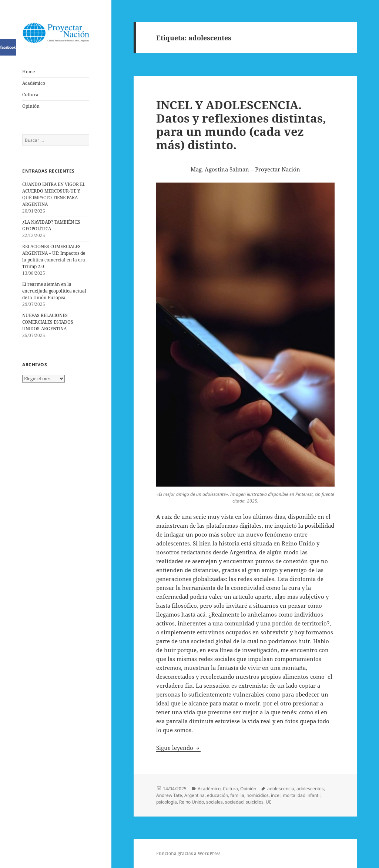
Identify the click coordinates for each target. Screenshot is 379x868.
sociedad (234, 802)
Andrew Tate (169, 795)
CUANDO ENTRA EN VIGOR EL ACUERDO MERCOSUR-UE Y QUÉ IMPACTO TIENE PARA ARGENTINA (54, 194)
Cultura (30, 95)
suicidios (255, 802)
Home (28, 72)
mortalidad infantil (302, 795)
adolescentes (310, 789)
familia (237, 795)
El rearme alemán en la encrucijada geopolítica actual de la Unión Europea (54, 291)
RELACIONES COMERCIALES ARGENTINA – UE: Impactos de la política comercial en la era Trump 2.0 (54, 256)
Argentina (194, 795)
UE (269, 802)
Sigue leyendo (178, 748)
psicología (167, 802)
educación (217, 795)
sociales (214, 802)
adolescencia (281, 789)
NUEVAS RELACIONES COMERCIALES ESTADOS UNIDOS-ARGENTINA (48, 322)
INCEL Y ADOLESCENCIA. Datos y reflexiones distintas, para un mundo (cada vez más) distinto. (241, 125)
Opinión (31, 106)
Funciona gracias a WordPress (188, 853)
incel (276, 795)
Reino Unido (192, 802)
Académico (34, 83)
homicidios (258, 795)
